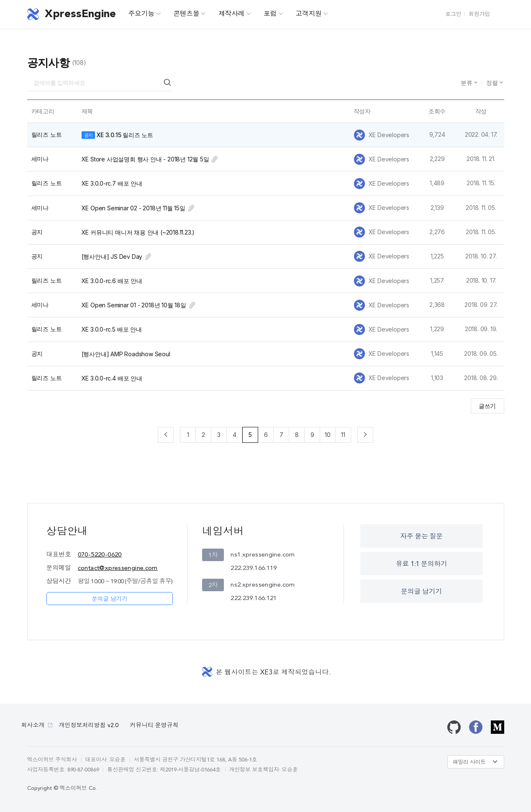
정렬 (493, 83)
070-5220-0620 (100, 555)
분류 (467, 83)
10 (328, 435)
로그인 (453, 14)
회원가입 (479, 14)
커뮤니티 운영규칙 (154, 725)
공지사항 (49, 63)
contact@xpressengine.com (118, 568)
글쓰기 (487, 406)
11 (343, 435)
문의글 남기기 (110, 599)
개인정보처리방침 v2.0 (89, 725)
